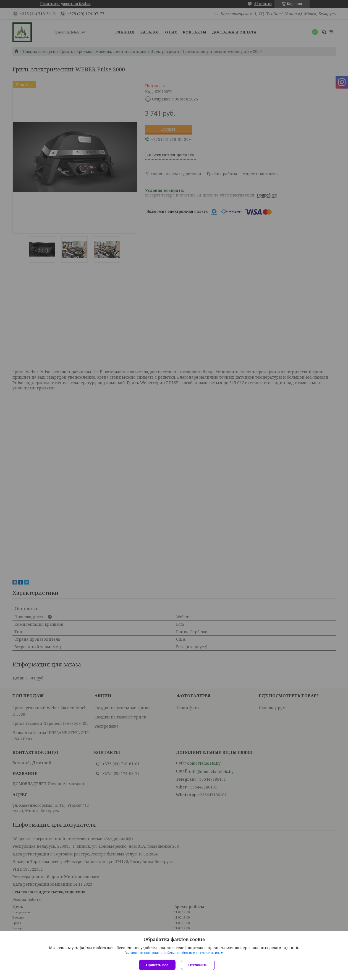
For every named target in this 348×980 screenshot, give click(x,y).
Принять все (157, 965)
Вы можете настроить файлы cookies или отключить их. (172, 953)
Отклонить (198, 965)
